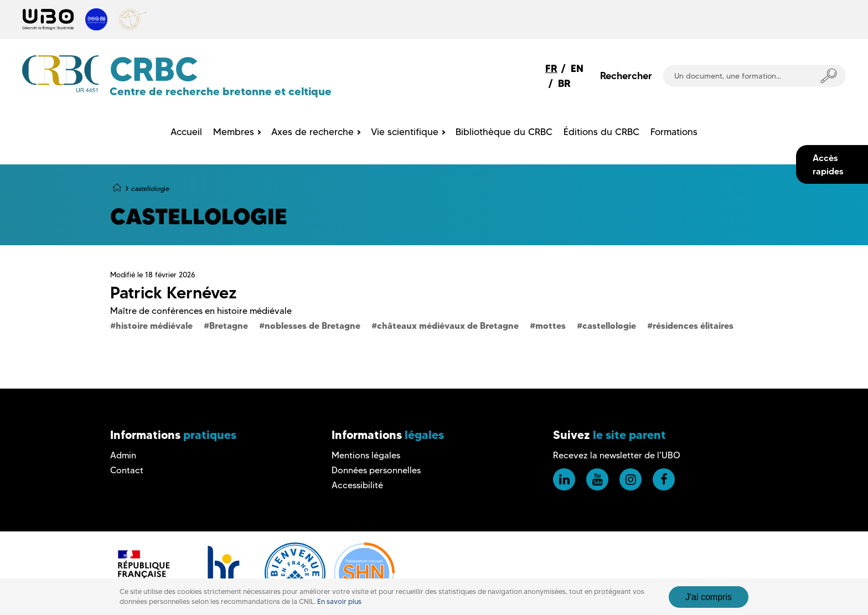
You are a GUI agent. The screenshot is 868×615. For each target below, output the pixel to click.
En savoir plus (339, 601)
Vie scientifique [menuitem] (405, 132)
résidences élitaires (693, 325)
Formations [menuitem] (674, 132)
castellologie (609, 325)
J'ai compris (709, 597)
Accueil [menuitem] (186, 132)
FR (551, 68)
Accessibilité (357, 485)
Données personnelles (376, 470)
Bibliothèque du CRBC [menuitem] (504, 132)
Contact (127, 470)
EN (577, 68)
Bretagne (229, 325)
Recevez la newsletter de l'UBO (617, 455)
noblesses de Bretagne (312, 325)
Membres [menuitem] (234, 132)
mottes (551, 325)
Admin (123, 455)
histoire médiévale (154, 325)
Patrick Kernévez (174, 293)
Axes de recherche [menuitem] (312, 132)
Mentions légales (366, 455)
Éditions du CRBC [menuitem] (601, 132)
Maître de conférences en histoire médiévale (201, 311)
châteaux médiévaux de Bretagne (448, 325)
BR (564, 83)
